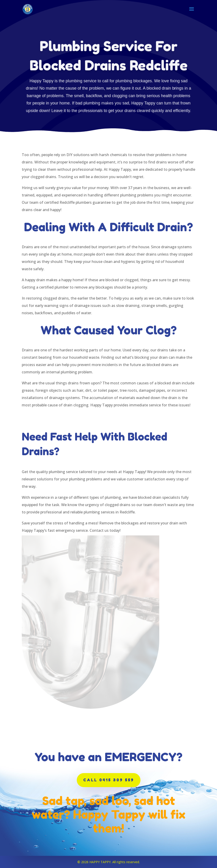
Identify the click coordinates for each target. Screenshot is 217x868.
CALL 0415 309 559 (109, 780)
